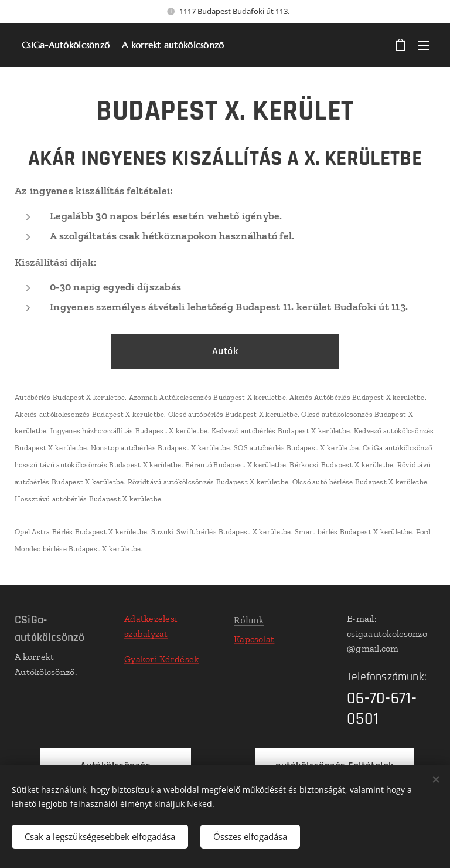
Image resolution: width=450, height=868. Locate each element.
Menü (424, 46)
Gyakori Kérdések (161, 659)
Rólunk (249, 620)
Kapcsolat (254, 639)
